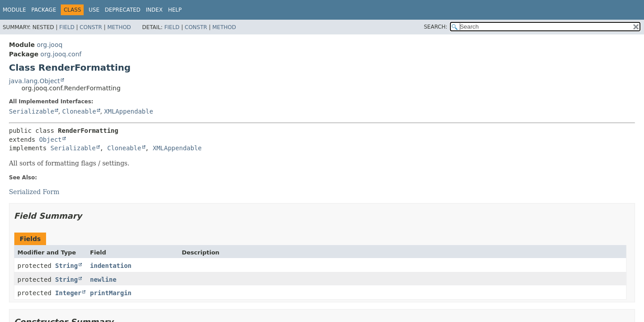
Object (50, 140)
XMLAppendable (129, 111)
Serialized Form (34, 192)
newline (103, 280)
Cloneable (79, 111)
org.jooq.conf (61, 54)
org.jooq (49, 45)
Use (94, 10)
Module (14, 10)
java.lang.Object (34, 81)
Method (119, 27)
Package (44, 10)
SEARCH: (436, 27)
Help (175, 10)
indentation (111, 266)
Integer (68, 293)
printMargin (111, 293)
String (66, 266)
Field (67, 27)
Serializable (32, 111)
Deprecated (123, 10)
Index (154, 10)
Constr (91, 27)
